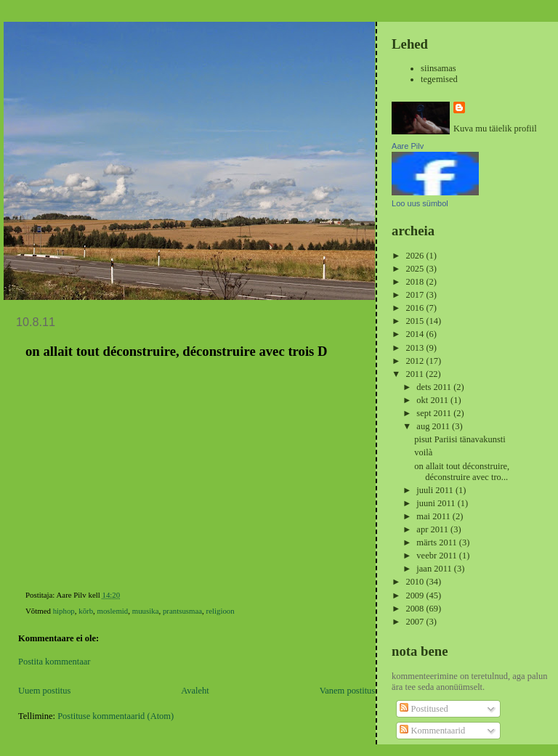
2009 (416, 596)
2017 (416, 295)
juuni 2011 (437, 503)
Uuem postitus (44, 691)
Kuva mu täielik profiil (495, 129)
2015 (416, 321)
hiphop (64, 611)
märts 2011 (437, 542)
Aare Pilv (408, 146)
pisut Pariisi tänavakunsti (460, 439)
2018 (416, 282)
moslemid (113, 611)
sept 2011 (435, 413)
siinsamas (438, 68)
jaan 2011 (435, 569)
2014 (416, 334)
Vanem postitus (348, 691)
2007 (416, 622)
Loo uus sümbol (420, 203)
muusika (146, 611)
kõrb (86, 611)
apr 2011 (433, 529)
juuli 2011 (436, 490)
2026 (416, 256)
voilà (423, 452)
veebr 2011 (437, 556)
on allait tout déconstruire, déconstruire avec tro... (462, 472)
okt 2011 (433, 400)
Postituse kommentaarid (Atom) (116, 716)
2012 (416, 361)
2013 (416, 348)
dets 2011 (435, 387)
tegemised (439, 79)
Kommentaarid (432, 731)
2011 (416, 374)
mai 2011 (434, 516)
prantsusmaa (182, 611)
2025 (416, 269)
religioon (221, 611)
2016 (416, 308)
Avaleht (195, 691)
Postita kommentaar (54, 662)
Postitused (424, 709)
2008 (416, 609)
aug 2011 (434, 426)
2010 (416, 582)
